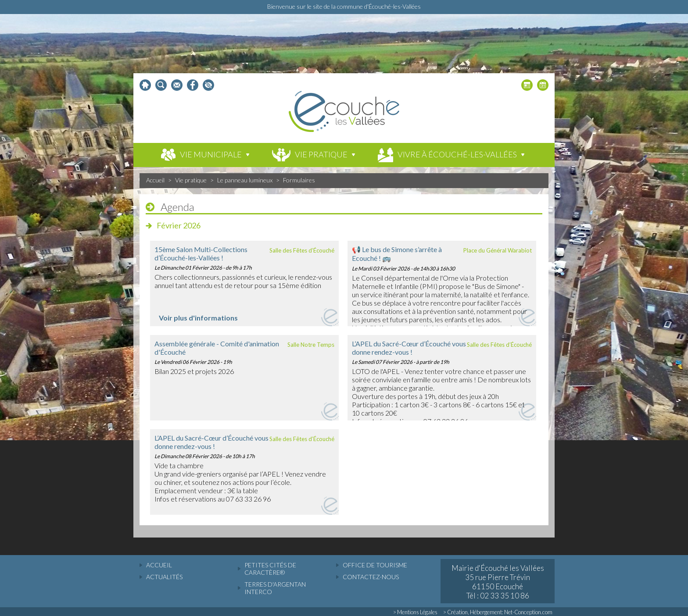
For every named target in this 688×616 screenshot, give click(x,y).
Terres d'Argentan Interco (275, 588)
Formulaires (299, 180)
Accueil (155, 180)
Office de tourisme (375, 565)
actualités (164, 577)
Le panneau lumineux (245, 180)
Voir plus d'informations (198, 318)
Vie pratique (191, 180)
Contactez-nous (371, 577)
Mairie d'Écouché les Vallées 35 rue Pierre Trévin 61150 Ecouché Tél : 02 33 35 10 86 (498, 582)
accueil (159, 565)
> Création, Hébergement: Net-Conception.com (498, 612)
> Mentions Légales (415, 612)
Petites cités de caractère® (270, 569)
